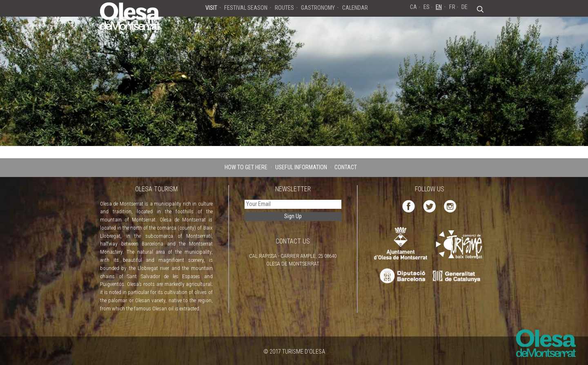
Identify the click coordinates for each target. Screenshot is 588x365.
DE (464, 7)
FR (452, 7)
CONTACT (346, 167)
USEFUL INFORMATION (301, 167)
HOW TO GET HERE (246, 167)
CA (413, 7)
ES (427, 7)
